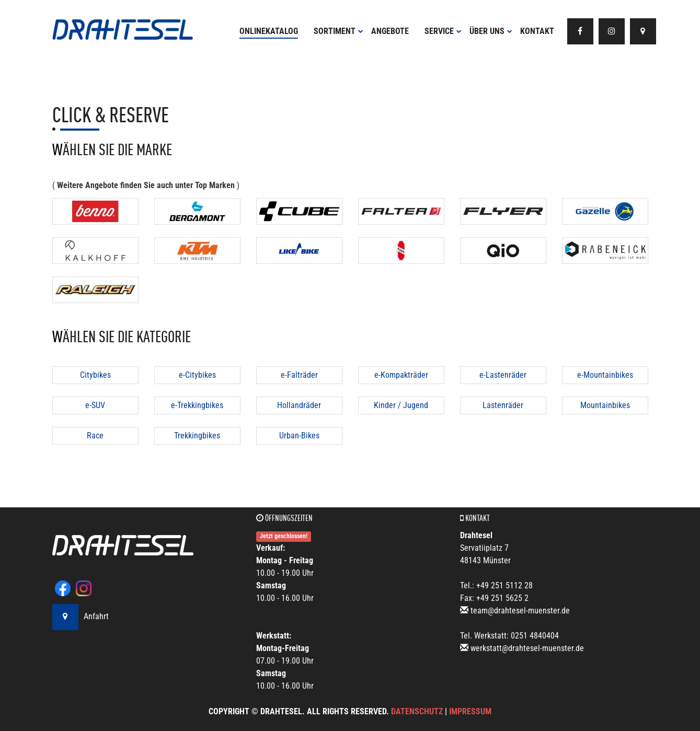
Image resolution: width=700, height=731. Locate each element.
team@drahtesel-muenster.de (520, 611)
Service (443, 31)
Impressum (470, 711)
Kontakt (537, 31)
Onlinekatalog (269, 31)
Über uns (491, 31)
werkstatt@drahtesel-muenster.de (527, 648)
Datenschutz (417, 711)
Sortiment (338, 31)
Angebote (390, 31)
